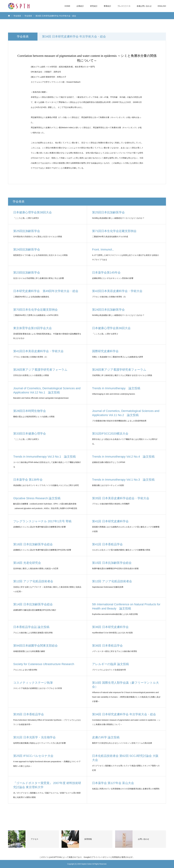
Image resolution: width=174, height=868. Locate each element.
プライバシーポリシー (101, 857)
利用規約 (116, 857)
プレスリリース (124, 6)
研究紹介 (94, 6)
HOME (67, 6)
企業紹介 (80, 6)
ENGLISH (162, 6)
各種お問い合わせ (144, 6)
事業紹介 (107, 6)
